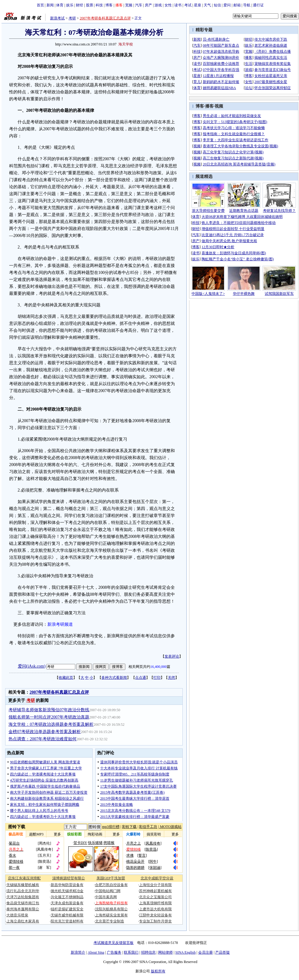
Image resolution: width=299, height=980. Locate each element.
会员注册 (206, 952)
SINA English (185, 952)
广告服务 (114, 952)
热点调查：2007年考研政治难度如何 (42, 739)
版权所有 (158, 971)
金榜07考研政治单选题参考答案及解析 (45, 732)
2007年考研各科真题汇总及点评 (105, 18)
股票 (90, 5)
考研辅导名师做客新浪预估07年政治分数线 (49, 710)
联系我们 (131, 952)
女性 (168, 5)
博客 (109, 5)
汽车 (139, 5)
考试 (188, 5)
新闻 (50, 5)
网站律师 (165, 952)
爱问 (227, 5)
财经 (80, 5)
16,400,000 (158, 667)
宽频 (129, 5)
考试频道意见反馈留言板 (114, 943)
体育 (60, 5)
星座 (198, 5)
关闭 (172, 678)
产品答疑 (223, 952)
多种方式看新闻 (114, 678)
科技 (99, 5)
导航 (247, 5)
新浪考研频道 (60, 624)
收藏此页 (66, 678)
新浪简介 (78, 952)
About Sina (96, 952)
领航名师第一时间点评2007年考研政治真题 (49, 717)
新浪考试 (57, 18)
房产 (148, 5)
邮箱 (237, 5)
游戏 (158, 5)
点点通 (141, 678)
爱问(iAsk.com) (32, 666)
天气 (207, 5)
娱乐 (70, 5)
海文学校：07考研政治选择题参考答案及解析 (51, 724)
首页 (40, 5)
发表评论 (172, 656)
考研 (72, 18)
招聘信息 (148, 952)
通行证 (258, 5)
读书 (178, 5)
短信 (217, 5)
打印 (157, 678)
